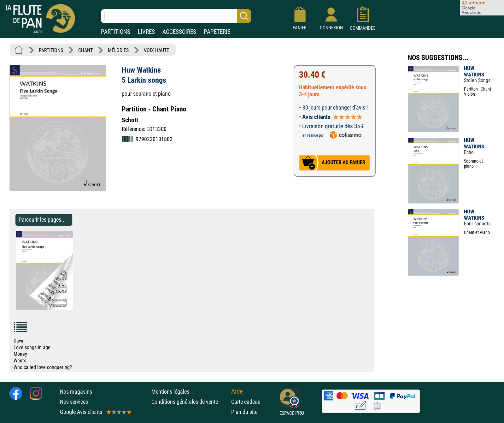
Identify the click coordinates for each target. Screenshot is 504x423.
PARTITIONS (116, 32)
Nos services (74, 402)
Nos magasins (76, 392)
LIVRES (146, 32)
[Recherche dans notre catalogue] (176, 16)
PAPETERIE (217, 32)
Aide (237, 391)
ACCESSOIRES (179, 32)
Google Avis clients (95, 412)
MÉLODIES (118, 50)
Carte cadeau (246, 402)
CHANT (85, 50)
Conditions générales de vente (190, 402)
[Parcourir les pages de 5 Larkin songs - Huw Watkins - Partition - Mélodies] (76, 308)
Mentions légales (170, 392)
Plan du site (244, 412)
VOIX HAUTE (156, 50)
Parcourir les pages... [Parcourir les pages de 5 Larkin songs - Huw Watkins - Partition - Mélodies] (42, 220)
